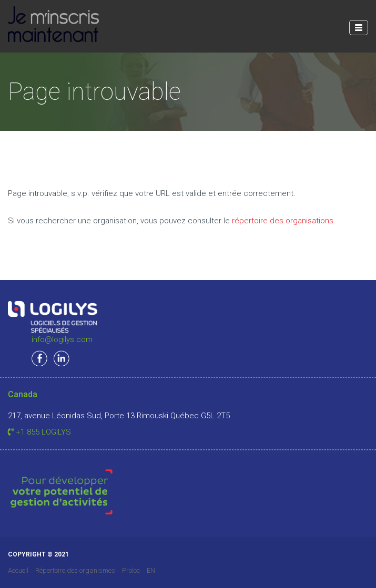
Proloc (131, 570)
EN (151, 570)
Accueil (18, 570)
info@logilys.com (62, 339)
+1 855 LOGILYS (39, 432)
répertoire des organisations (283, 221)
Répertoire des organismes (75, 570)
